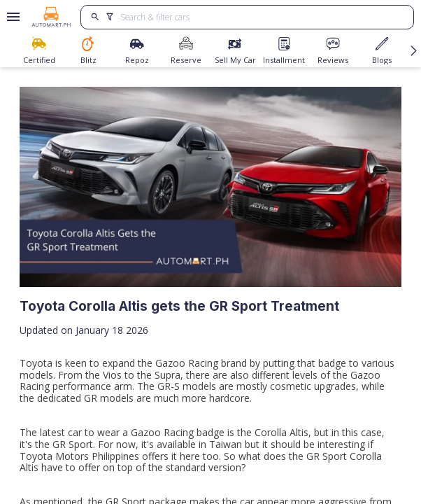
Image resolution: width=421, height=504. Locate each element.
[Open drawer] (11, 17)
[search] (95, 17)
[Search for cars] (262, 17)
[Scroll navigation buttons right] (414, 51)
